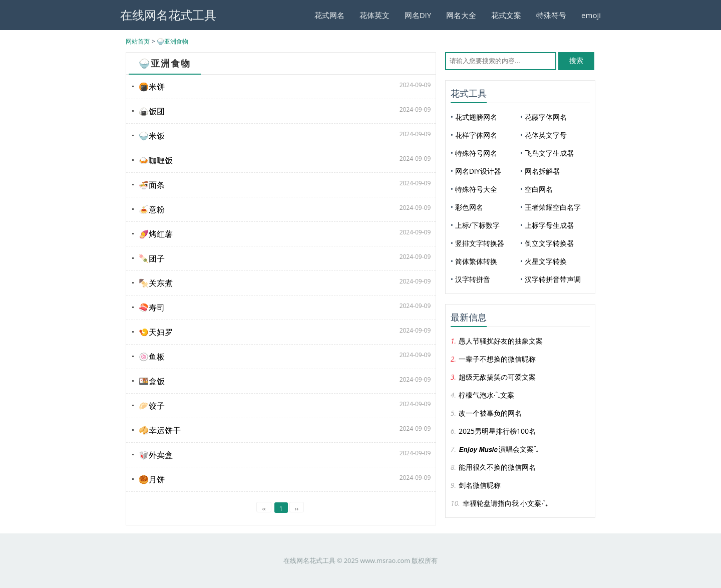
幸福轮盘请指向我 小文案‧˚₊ (505, 503)
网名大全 (461, 15)
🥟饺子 (152, 406)
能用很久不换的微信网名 (497, 467)
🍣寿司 (152, 308)
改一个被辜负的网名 (490, 413)
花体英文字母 (546, 135)
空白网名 (539, 189)
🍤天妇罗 (156, 332)
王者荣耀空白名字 (553, 207)
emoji (591, 15)
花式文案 (506, 15)
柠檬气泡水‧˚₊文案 (486, 395)
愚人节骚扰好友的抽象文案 (501, 341)
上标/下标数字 (477, 225)
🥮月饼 (152, 479)
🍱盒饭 (152, 381)
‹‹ (264, 508)
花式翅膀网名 (476, 117)
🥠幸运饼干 (160, 430)
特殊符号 (551, 15)
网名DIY (418, 15)
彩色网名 (469, 207)
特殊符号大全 (476, 189)
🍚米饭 (152, 136)
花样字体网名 (476, 135)
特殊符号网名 (476, 153)
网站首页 (138, 41)
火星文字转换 (546, 261)
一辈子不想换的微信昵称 (497, 359)
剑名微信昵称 (480, 485)
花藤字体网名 (546, 117)
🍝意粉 (152, 209)
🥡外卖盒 (156, 455)
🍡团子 (152, 258)
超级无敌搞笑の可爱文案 (497, 377)
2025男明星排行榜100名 (497, 431)
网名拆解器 (542, 171)
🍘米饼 (152, 87)
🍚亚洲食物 (172, 41)
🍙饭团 (152, 111)
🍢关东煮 (156, 283)
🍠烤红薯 (156, 234)
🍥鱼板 (152, 357)
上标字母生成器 (549, 225)
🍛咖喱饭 (156, 160)
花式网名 (329, 15)
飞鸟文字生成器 (549, 153)
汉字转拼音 (473, 279)
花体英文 (375, 15)
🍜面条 (152, 185)
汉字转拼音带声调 (553, 279)
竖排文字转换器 (480, 243)
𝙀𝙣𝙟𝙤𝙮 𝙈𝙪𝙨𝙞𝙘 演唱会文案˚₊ (498, 449)
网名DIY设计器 (478, 171)
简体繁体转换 (476, 261)
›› (297, 508)
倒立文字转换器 (549, 243)
